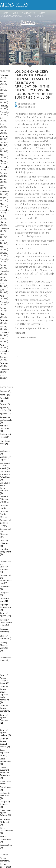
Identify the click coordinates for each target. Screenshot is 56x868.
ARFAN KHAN (14, 5)
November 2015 (5, 303)
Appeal (3, 404)
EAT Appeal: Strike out (5, 821)
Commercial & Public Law (5, 523)
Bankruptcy (5, 451)
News (28, 16)
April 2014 (2, 346)
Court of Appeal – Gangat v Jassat (4, 679)
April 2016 (2, 297)
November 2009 (5, 371)
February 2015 (4, 322)
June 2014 (2, 340)
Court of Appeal (4, 614)
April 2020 (2, 217)
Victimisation (6, 845)
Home (5, 13)
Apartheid (4, 398)
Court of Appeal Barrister (4, 718)
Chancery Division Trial (4, 514)
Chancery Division (4, 507)
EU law (3, 855)
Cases (42, 13)
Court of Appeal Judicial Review (4, 743)
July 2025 (2, 89)
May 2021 (2, 205)
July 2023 (2, 150)
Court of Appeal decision (4, 733)
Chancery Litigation (4, 542)
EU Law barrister (4, 859)
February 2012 (4, 365)
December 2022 (5, 168)
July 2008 (2, 377)
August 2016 (3, 279)
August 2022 (3, 181)
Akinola (3, 395)
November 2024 (5, 113)
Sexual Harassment (5, 838)
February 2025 (4, 107)
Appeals (4, 414)
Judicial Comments (12, 16)
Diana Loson (5, 787)
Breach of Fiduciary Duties (4, 499)
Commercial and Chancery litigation (5, 565)
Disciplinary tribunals (5, 803)
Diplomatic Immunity (5, 794)
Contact (39, 16)
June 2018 (2, 242)
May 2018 (2, 248)
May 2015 (2, 316)
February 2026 (4, 76)
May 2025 (2, 95)
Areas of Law (29, 13)
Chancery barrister (4, 637)
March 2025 (3, 101)
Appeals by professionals (6, 419)
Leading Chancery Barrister (4, 645)
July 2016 (2, 285)
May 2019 (2, 236)
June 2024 (2, 125)
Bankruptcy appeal (5, 458)
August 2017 (3, 266)
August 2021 (3, 199)
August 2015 (3, 309)
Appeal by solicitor (4, 409)
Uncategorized (27, 107)
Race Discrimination (6, 829)
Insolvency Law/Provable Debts (6, 622)
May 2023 (2, 156)
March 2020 (3, 224)
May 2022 (2, 187)
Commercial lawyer (5, 659)
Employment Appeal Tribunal (6, 813)
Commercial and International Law (6, 579)
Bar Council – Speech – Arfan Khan (5, 474)
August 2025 (3, 83)
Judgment (20, 333)
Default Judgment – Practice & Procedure (5, 771)
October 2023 (4, 144)
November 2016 (5, 273)
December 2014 (5, 334)
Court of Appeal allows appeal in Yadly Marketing (5, 693)
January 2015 (4, 328)
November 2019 (5, 230)
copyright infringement (6, 551)
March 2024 (3, 132)
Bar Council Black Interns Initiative (5, 487)
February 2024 (4, 138)
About (15, 13)
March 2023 (3, 162)
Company (4, 593)
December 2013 (5, 352)
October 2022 (4, 175)
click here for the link (25, 337)
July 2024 (2, 119)
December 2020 (5, 211)
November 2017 (5, 260)
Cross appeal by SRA (4, 753)
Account (4, 391)
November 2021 (5, 193)
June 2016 (2, 291)
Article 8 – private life (5, 427)
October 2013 (4, 358)
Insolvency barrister (5, 630)
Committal (5, 587)
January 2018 (4, 254)
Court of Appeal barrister (4, 708)
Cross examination (5, 760)
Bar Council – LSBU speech (5, 466)
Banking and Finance (5, 436)
